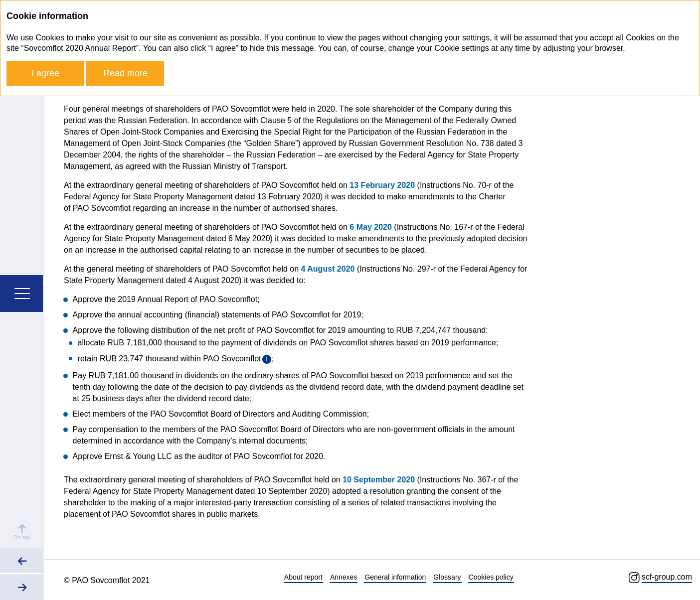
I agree (45, 73)
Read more (125, 73)
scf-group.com (667, 577)
